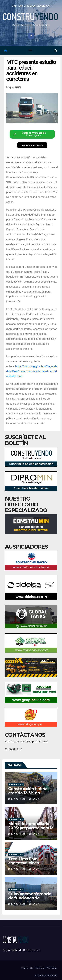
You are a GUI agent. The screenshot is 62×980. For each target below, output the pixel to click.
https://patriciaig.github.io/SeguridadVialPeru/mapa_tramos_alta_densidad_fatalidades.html (32, 371)
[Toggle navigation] (30, 51)
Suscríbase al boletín (46, 975)
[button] (56, 50)
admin (34, 799)
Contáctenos (37, 968)
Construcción (16, 784)
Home (25, 968)
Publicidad (52, 968)
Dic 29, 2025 (18, 799)
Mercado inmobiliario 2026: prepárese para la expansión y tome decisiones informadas (31, 830)
